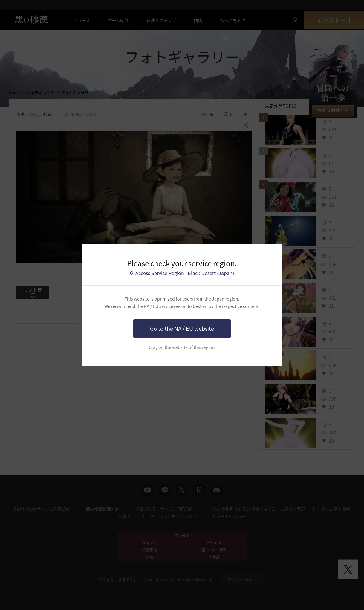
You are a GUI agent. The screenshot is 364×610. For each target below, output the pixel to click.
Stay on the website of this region (182, 347)
